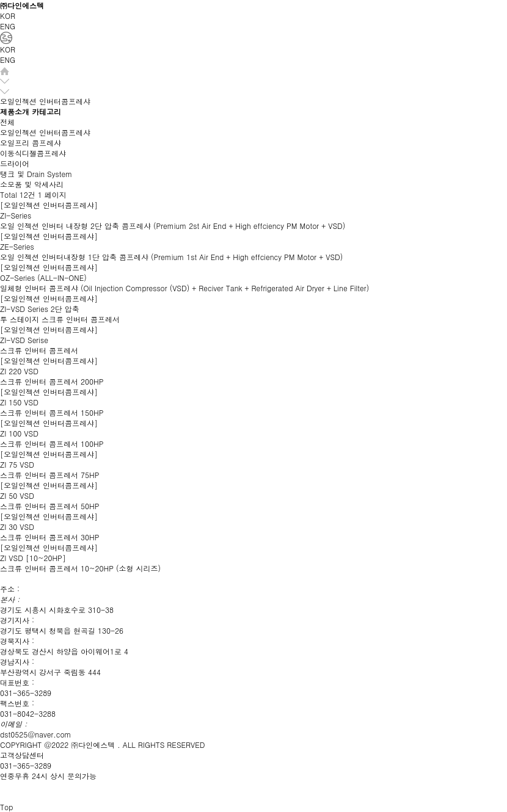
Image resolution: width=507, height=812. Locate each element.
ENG (8, 26)
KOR (8, 16)
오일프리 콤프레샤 (31, 143)
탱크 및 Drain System (36, 174)
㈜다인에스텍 (22, 5)
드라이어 (15, 163)
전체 (7, 122)
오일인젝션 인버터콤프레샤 (45, 132)
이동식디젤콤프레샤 (33, 153)
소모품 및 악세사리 (32, 184)
